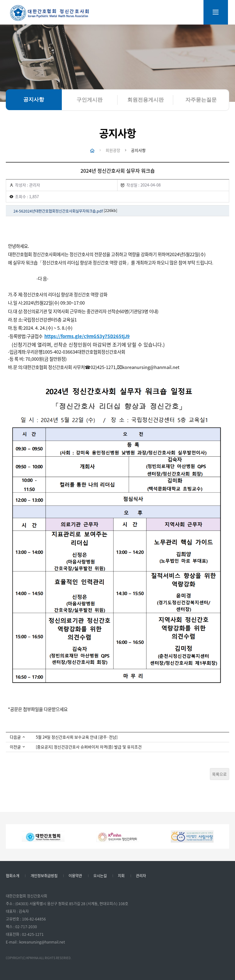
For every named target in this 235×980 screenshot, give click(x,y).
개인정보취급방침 (44, 876)
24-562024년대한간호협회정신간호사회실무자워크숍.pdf (58, 211)
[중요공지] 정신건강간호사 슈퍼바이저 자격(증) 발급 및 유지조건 (89, 747)
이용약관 (75, 876)
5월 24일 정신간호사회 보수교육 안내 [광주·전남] (77, 737)
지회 (121, 876)
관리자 (141, 876)
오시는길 (100, 876)
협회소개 (13, 876)
